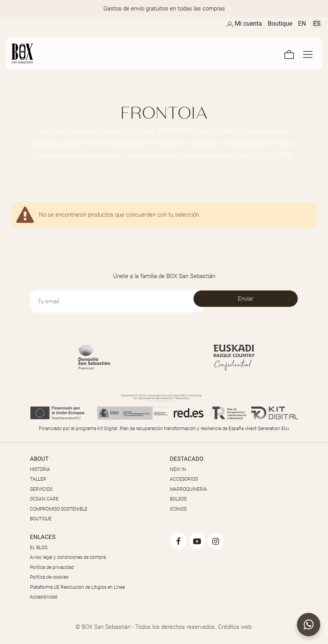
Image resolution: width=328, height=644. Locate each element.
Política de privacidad (52, 567)
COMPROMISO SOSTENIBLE (59, 509)
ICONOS (178, 509)
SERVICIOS (41, 489)
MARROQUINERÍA (188, 489)
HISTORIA (40, 469)
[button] (309, 625)
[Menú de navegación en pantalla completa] (308, 53)
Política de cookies (49, 577)
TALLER (38, 479)
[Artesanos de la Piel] (115, 53)
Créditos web (235, 627)
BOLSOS (178, 499)
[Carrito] (289, 53)
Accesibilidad (44, 597)
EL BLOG (39, 548)
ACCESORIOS (184, 479)
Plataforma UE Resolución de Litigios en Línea (77, 587)
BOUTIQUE (41, 519)
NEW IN (178, 469)
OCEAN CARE (44, 499)
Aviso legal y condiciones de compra (68, 557)
